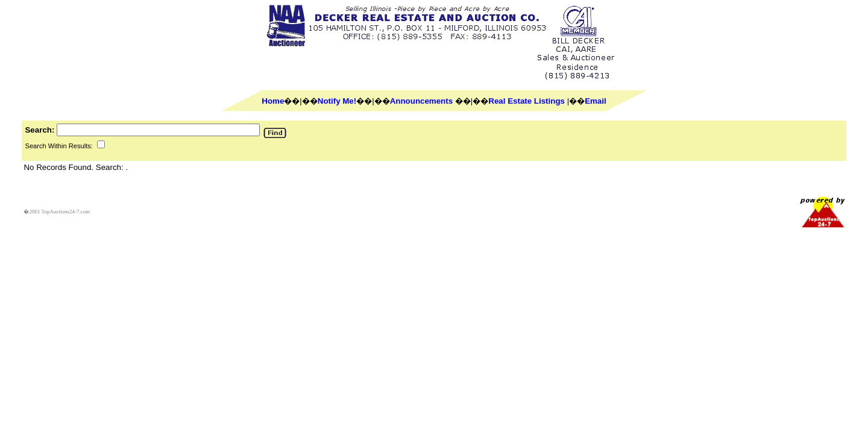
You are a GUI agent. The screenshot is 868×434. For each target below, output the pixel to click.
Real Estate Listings (527, 101)
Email (596, 101)
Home (273, 101)
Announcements (421, 101)
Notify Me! (337, 101)
